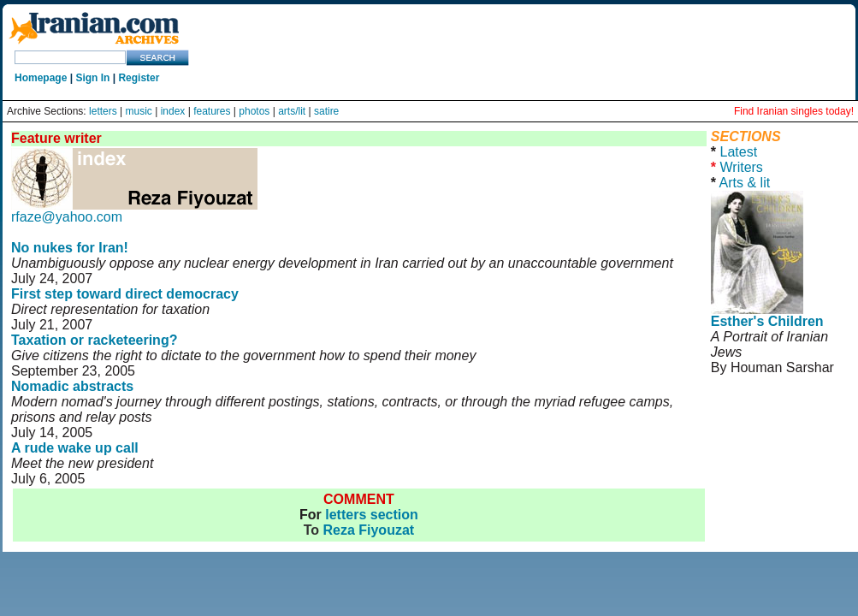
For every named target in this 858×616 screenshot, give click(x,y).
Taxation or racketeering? (94, 340)
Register (139, 78)
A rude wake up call (75, 448)
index (173, 111)
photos (254, 111)
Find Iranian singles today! (794, 111)
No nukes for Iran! (70, 248)
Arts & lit (745, 183)
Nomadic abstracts (72, 386)
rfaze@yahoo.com (67, 217)
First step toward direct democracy (125, 294)
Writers (741, 167)
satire (326, 111)
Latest (738, 152)
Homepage (41, 78)
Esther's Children (767, 321)
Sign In (92, 78)
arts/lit (292, 111)
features (212, 111)
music (139, 111)
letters (103, 111)
